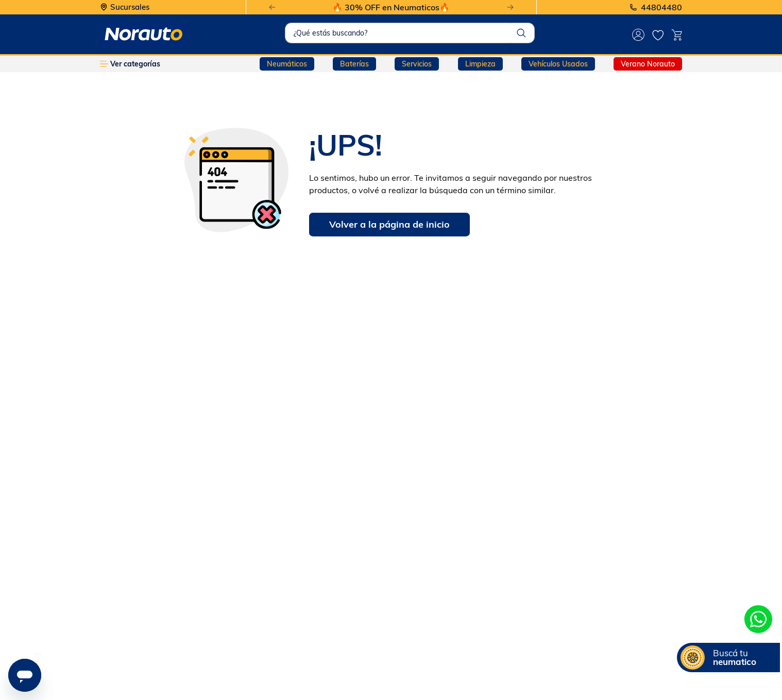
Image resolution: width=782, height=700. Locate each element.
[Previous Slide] (272, 7)
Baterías (354, 64)
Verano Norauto (648, 64)
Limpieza (480, 64)
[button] (728, 658)
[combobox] (410, 33)
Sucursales (130, 7)
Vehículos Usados (558, 64)
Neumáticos (287, 64)
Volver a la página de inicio (389, 224)
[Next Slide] (510, 7)
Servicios (417, 64)
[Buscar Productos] (521, 33)
